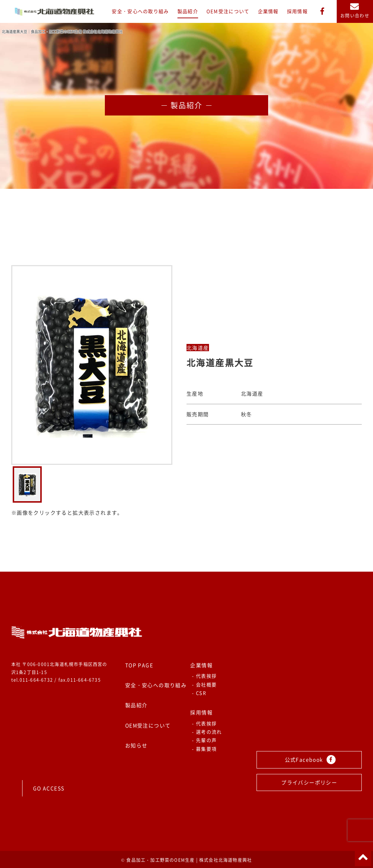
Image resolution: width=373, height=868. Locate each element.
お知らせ (136, 745)
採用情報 (297, 11)
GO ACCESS (49, 788)
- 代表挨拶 (204, 676)
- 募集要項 (204, 749)
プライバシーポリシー (309, 782)
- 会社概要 (204, 684)
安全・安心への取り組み (140, 11)
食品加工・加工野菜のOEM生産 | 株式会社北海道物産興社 (189, 860)
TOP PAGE (139, 665)
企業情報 (268, 11)
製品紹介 (188, 11)
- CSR (199, 693)
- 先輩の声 (204, 740)
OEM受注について (228, 11)
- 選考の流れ (207, 732)
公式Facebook (310, 760)
